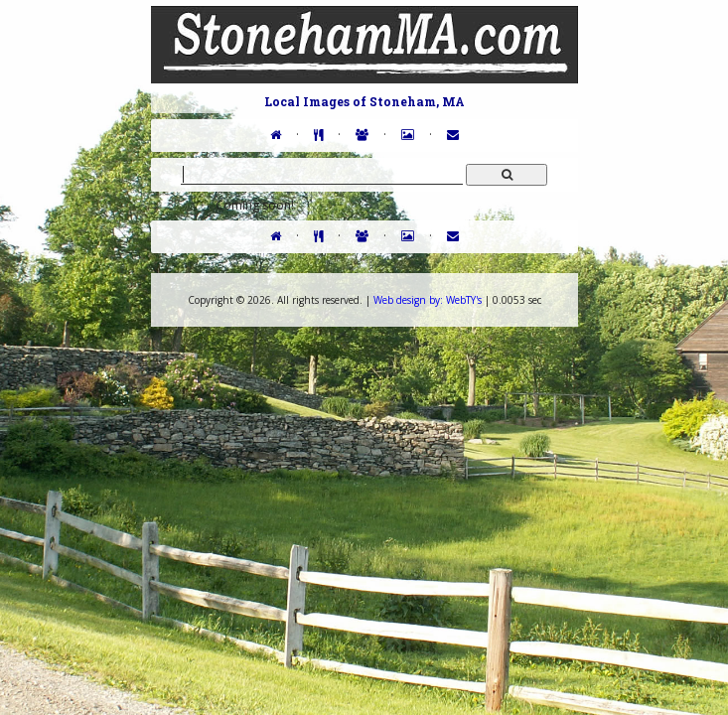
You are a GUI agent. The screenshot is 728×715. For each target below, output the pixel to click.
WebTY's (428, 300)
